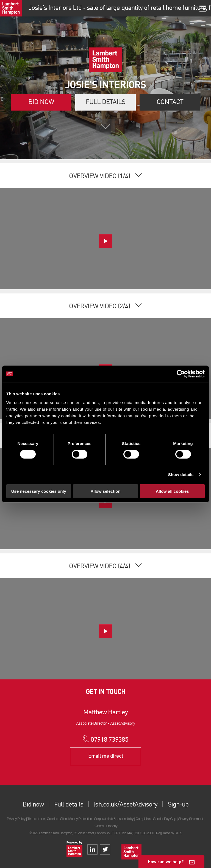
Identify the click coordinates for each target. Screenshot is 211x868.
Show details (181, 474)
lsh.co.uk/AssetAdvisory (125, 805)
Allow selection (105, 491)
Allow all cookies (172, 491)
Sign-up (178, 805)
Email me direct (106, 756)
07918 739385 (109, 740)
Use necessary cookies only (39, 491)
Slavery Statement (190, 819)
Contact (170, 102)
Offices (99, 826)
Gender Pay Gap (165, 819)
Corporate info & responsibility (114, 819)
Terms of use (36, 819)
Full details (105, 102)
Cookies (52, 819)
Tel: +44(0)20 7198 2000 (138, 833)
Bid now (41, 102)
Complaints (143, 819)
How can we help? (166, 862)
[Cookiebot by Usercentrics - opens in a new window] (181, 374)
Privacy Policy (16, 819)
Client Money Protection (76, 819)
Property (111, 826)
